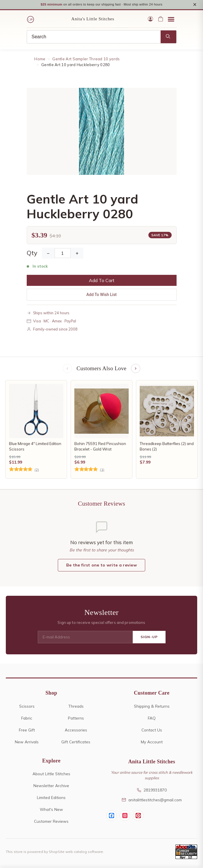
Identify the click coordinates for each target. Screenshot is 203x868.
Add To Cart (102, 281)
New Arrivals (27, 742)
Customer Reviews (51, 822)
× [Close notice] (195, 5)
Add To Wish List (101, 295)
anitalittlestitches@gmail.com (152, 800)
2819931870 (152, 791)
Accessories (76, 730)
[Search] (94, 38)
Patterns (76, 719)
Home (40, 60)
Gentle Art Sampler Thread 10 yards (86, 60)
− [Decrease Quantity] (48, 254)
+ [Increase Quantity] (77, 254)
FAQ (152, 719)
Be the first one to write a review (101, 566)
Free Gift (27, 730)
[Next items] (136, 369)
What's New (51, 810)
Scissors (27, 707)
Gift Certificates (76, 742)
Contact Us (152, 730)
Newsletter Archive (51, 786)
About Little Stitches (51, 775)
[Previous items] (67, 369)
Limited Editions (51, 798)
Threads (76, 707)
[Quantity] (63, 254)
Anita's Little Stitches (93, 20)
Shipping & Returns (152, 707)
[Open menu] (171, 20)
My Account (152, 742)
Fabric (27, 719)
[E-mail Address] (85, 638)
